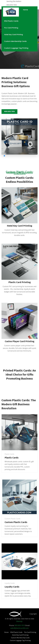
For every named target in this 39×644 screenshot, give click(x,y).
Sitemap (19, 621)
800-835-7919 (20, 625)
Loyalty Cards (12, 587)
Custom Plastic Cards (16, 522)
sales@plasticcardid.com (19, 628)
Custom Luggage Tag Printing (16, 48)
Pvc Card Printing (11, 28)
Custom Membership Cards (15, 41)
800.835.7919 (9, 112)
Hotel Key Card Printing (14, 35)
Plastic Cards (12, 458)
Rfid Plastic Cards (11, 21)
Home (26, 10)
